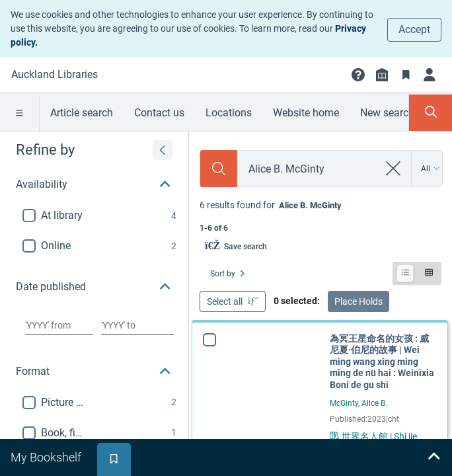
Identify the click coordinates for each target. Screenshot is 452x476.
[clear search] (394, 169)
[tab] (47, 457)
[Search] (219, 169)
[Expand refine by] (163, 150)
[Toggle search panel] (431, 113)
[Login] (430, 75)
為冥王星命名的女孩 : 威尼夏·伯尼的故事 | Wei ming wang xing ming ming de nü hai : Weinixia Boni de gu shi (382, 362)
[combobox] (308, 169)
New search (387, 113)
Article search (82, 113)
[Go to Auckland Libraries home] (55, 75)
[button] (358, 75)
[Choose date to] (137, 325)
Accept (414, 29)
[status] (320, 215)
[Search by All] (431, 169)
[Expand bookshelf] (433, 457)
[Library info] (382, 75)
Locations (229, 113)
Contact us (159, 113)
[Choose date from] (59, 325)
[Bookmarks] (406, 75)
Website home (306, 113)
